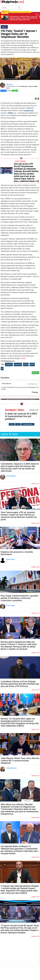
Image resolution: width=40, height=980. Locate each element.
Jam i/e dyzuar (28, 424)
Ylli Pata (10, 85)
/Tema (23, 358)
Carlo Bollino (11, 476)
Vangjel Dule (29, 110)
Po (12, 424)
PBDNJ (11, 113)
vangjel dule (18, 364)
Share (3, 91)
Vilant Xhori (11, 559)
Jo (18, 424)
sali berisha (9, 364)
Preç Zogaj (11, 606)
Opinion (4, 27)
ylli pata (26, 364)
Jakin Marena (12, 768)
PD (2, 129)
